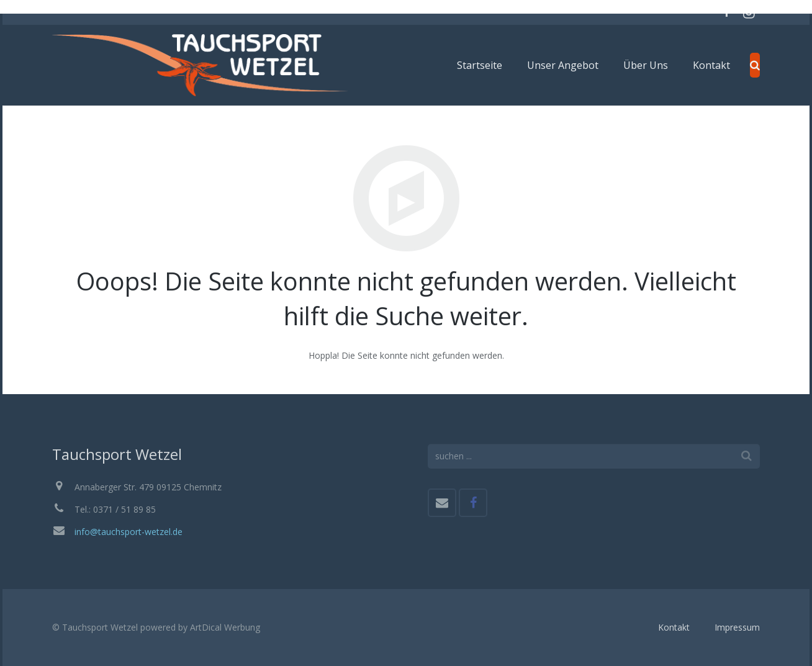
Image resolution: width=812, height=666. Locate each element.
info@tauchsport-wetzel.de (129, 532)
